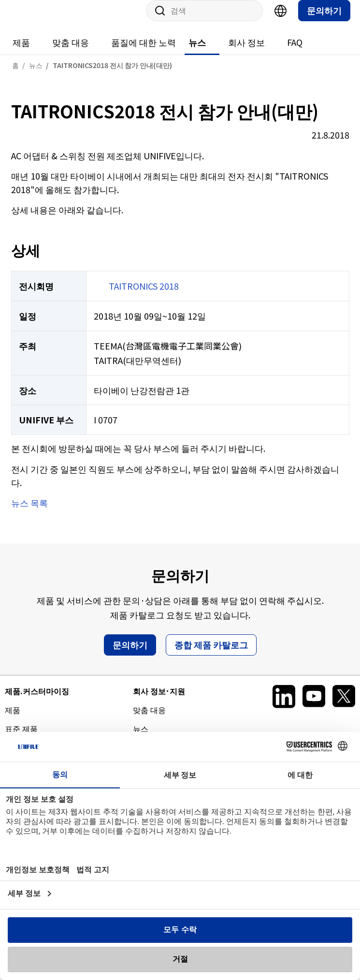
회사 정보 (246, 52)
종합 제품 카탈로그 (211, 654)
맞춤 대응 (71, 52)
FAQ (295, 52)
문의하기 (324, 20)
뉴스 (197, 52)
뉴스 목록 (29, 512)
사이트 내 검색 (157, 20)
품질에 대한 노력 (144, 52)
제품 (21, 52)
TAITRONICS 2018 (144, 295)
